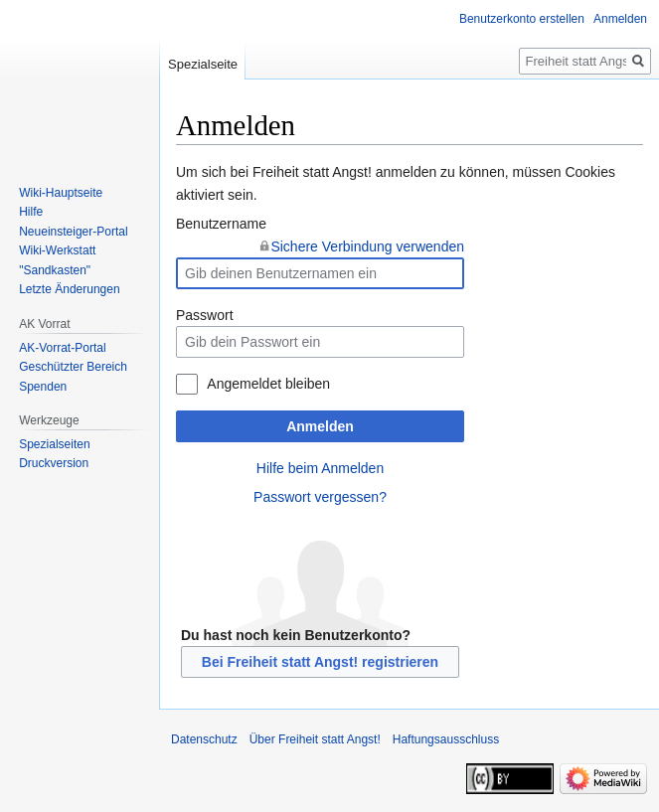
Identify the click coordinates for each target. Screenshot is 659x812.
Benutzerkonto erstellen (522, 19)
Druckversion (54, 463)
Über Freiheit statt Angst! (315, 739)
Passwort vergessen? (320, 497)
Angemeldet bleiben (268, 384)
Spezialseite (203, 64)
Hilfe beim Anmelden (320, 468)
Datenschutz (204, 739)
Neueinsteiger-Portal (73, 232)
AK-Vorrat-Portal (62, 348)
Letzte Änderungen (69, 289)
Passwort (205, 315)
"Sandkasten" (55, 270)
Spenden (43, 387)
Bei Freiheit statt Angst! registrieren (320, 662)
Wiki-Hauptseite (61, 193)
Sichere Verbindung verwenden (367, 246)
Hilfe (31, 212)
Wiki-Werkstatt (57, 250)
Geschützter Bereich (73, 367)
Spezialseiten (54, 444)
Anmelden (320, 426)
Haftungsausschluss (446, 739)
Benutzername (221, 224)
